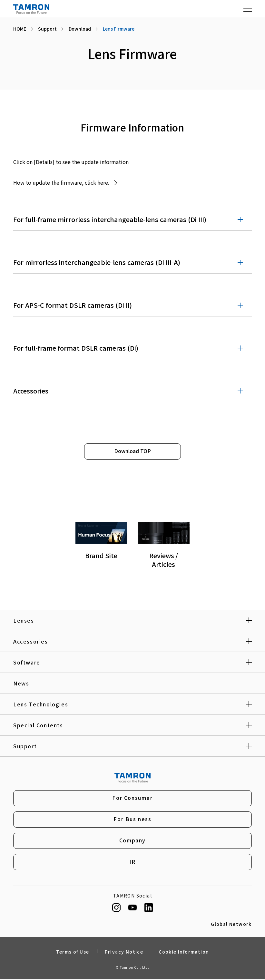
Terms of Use (73, 952)
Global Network (231, 925)
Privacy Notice (124, 952)
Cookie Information (184, 952)
